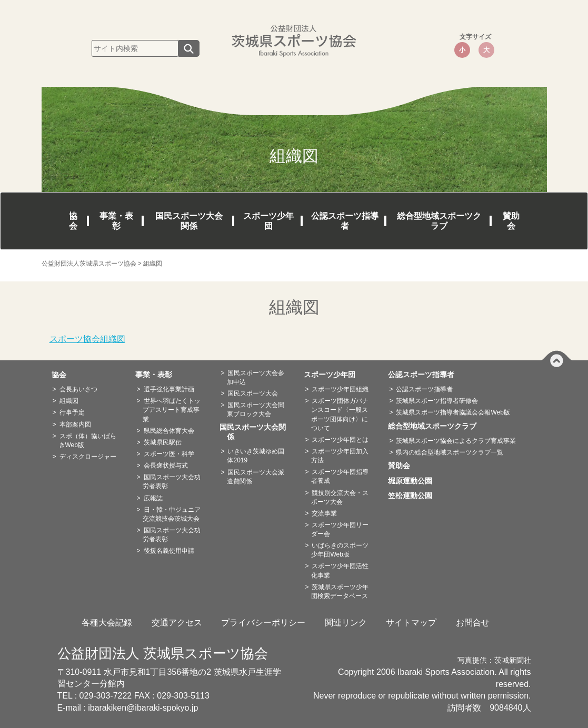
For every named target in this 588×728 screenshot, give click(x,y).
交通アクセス (177, 623)
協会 (73, 221)
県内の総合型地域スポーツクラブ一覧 (450, 452)
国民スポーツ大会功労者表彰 (171, 482)
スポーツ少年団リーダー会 (340, 529)
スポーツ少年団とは (340, 440)
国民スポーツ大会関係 (189, 221)
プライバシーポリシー (263, 623)
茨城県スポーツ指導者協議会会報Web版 (453, 412)
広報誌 (153, 498)
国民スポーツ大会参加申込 (256, 377)
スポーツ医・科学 (169, 454)
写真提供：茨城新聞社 (494, 660)
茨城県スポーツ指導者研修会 (437, 401)
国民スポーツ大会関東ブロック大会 (256, 409)
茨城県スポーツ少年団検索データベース (340, 591)
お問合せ (473, 623)
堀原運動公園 (414, 481)
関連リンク (346, 623)
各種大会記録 (107, 623)
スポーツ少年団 (268, 221)
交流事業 (324, 513)
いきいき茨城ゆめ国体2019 (256, 456)
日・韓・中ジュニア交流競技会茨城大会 (171, 514)
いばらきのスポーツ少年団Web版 (340, 550)
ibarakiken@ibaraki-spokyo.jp (143, 708)
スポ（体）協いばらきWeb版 (88, 441)
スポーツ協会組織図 (87, 339)
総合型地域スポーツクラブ (439, 221)
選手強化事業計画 (169, 389)
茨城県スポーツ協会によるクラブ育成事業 (456, 441)
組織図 (69, 401)
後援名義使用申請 (169, 551)
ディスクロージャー (88, 457)
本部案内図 (75, 424)
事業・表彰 (116, 221)
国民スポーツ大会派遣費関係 (256, 477)
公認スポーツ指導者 (345, 221)
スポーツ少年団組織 (340, 389)
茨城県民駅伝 (163, 442)
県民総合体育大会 (169, 431)
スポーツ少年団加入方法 (340, 456)
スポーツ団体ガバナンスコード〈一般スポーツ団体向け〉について (340, 414)
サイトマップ (411, 623)
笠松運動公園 (414, 496)
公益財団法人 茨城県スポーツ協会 (163, 653)
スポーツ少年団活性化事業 (340, 570)
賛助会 (511, 221)
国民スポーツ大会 (253, 393)
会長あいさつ (78, 389)
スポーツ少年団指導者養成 (340, 476)
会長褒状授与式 (166, 466)
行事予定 (72, 412)
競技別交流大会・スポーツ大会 (340, 497)
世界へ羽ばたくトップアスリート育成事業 (171, 410)
